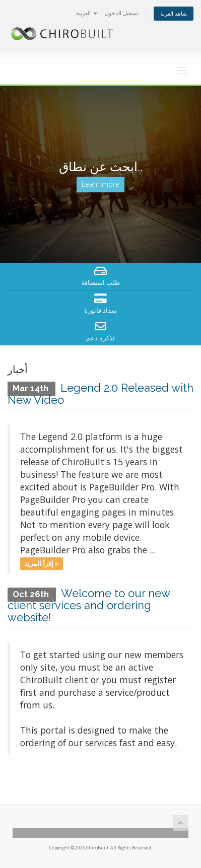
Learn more (100, 184)
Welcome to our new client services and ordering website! (89, 605)
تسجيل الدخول (122, 13)
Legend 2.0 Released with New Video (100, 394)
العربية (87, 13)
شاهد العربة (174, 13)
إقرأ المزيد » (42, 563)
